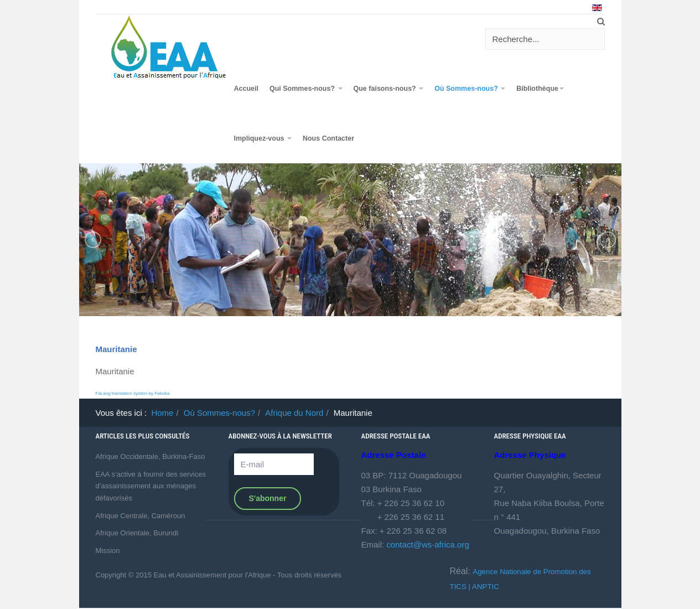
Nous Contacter (328, 138)
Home (162, 413)
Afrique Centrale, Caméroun (141, 516)
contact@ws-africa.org (427, 545)
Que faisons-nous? (389, 89)
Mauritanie (116, 349)
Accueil (246, 89)
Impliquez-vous (263, 138)
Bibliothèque (540, 89)
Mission (108, 551)
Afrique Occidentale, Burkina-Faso (151, 456)
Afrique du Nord (294, 413)
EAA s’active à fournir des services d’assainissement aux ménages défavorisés (151, 486)
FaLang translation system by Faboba (133, 393)
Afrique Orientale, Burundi (137, 533)
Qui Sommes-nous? (306, 89)
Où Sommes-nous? (470, 89)
